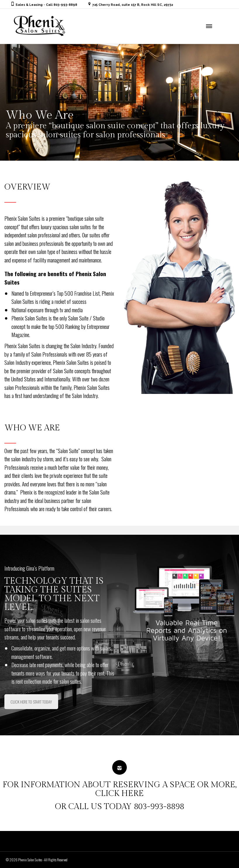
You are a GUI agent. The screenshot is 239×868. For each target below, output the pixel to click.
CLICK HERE (119, 794)
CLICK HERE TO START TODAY (31, 702)
